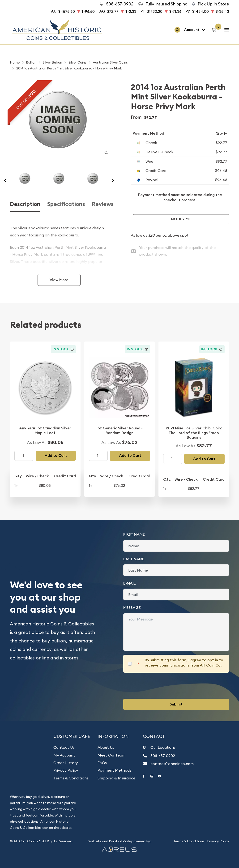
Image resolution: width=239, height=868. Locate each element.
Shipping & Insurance (116, 778)
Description (25, 204)
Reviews (103, 204)
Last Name (134, 559)
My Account (64, 755)
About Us (106, 747)
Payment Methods (114, 770)
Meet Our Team (111, 755)
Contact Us (64, 747)
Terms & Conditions (71, 778)
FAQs (102, 763)
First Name (134, 534)
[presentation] (159, 686)
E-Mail (130, 583)
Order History (66, 763)
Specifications (66, 204)
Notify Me (181, 219)
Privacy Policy (66, 770)
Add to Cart (56, 455)
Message (132, 608)
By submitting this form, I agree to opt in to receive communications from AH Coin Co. (184, 663)
